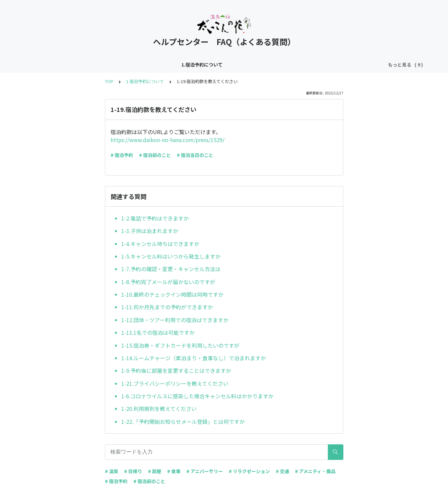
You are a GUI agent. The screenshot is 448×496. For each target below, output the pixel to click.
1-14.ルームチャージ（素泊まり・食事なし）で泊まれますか (194, 358)
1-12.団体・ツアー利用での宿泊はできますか (175, 320)
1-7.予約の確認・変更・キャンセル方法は (171, 269)
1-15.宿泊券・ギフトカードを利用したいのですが (180, 345)
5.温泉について (277, 65)
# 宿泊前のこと (155, 155)
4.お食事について (234, 65)
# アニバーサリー (205, 471)
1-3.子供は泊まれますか (150, 231)
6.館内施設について (323, 65)
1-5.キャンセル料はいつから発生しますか (171, 256)
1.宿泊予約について (81, 65)
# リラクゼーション (249, 471)
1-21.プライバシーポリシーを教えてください (175, 383)
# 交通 (282, 471)
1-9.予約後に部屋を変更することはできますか (176, 371)
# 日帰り (133, 471)
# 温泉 (112, 471)
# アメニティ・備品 (315, 471)
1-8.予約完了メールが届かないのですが (168, 282)
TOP (109, 81)
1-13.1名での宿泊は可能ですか (158, 332)
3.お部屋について (188, 65)
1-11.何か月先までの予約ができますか (167, 307)
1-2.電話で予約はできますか (155, 218)
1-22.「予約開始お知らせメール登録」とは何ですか (183, 422)
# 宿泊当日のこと (195, 155)
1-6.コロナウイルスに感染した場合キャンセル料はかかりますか (197, 396)
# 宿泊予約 (122, 155)
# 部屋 (155, 471)
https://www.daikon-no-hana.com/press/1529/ (168, 140)
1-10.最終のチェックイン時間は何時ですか (172, 294)
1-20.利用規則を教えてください (159, 409)
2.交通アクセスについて (136, 65)
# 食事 (174, 471)
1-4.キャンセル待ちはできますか (160, 244)
